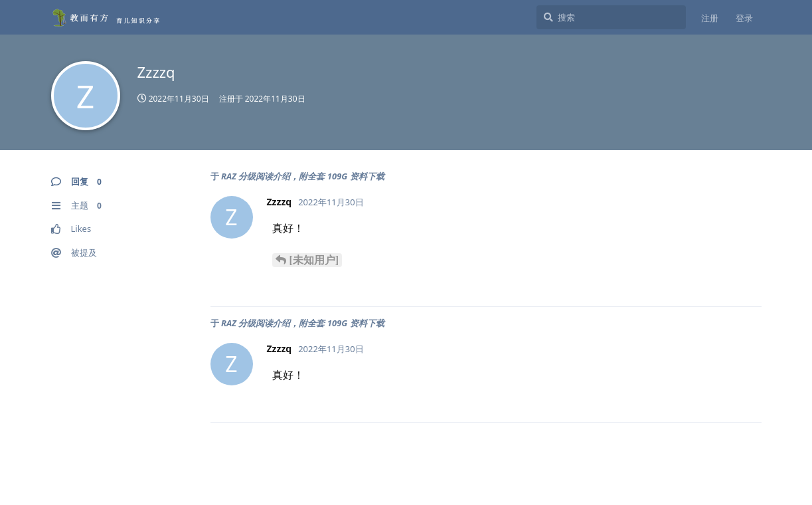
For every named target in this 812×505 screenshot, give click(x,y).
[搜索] (611, 17)
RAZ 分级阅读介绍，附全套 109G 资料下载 (303, 176)
